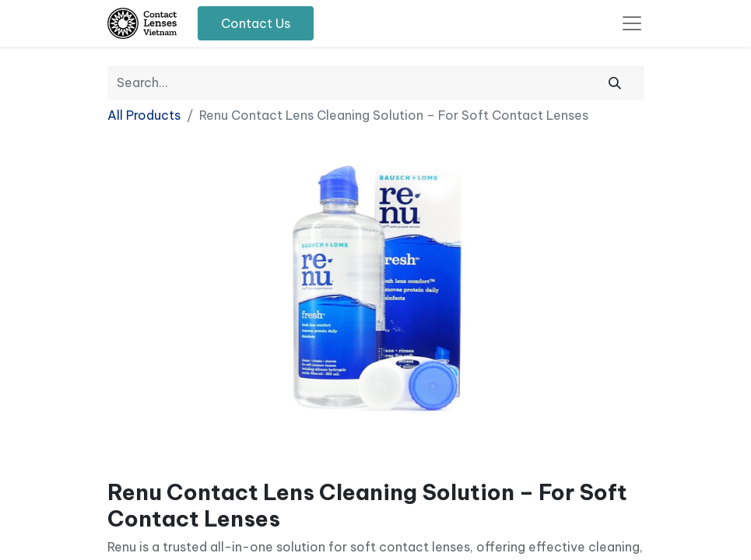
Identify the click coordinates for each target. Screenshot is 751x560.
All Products (144, 115)
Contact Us (256, 23)
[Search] (615, 82)
